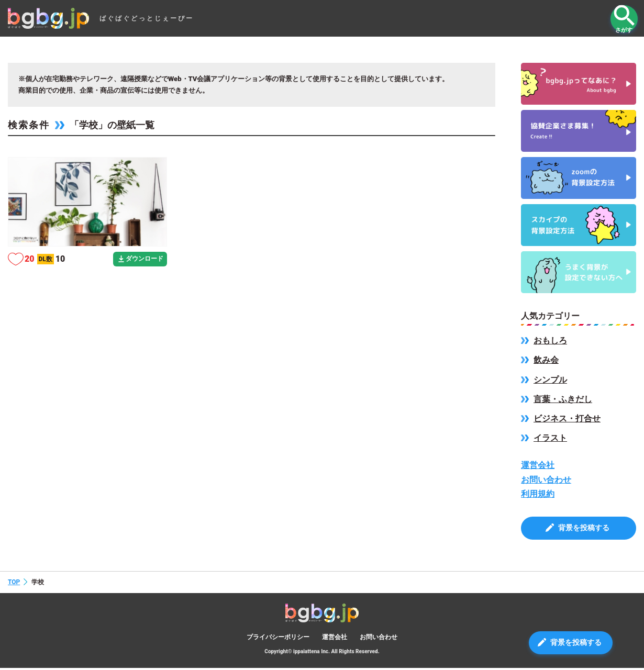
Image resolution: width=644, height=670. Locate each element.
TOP (14, 584)
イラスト (550, 438)
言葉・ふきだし (563, 399)
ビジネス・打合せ (567, 418)
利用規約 (538, 494)
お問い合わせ (546, 480)
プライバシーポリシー (278, 639)
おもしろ (550, 340)
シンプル (550, 380)
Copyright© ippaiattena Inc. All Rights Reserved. (322, 654)
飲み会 (546, 360)
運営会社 (538, 465)
